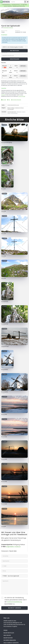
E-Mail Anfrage (22, 96)
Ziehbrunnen (5, 346)
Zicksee (4, 526)
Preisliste (3, 95)
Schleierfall (5, 302)
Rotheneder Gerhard (8, 28)
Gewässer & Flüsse (19, 108)
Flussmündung (14, 113)
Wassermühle (5, 166)
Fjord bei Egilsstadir (11, 26)
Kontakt (4, 100)
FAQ (9, 100)
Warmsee (4, 414)
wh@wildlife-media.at (13, 547)
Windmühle (5, 370)
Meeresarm (19, 112)
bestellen (23, 66)
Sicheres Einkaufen (16, 100)
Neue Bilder (7, 635)
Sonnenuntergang (7, 142)
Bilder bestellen (9, 633)
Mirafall (3, 189)
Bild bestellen (15, 51)
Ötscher (4, 211)
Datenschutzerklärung (14, 602)
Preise (5, 630)
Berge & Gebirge (11, 108)
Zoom (25, 10)
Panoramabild (11, 109)
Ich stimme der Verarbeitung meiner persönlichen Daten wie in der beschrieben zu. (16, 601)
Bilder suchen (8, 638)
